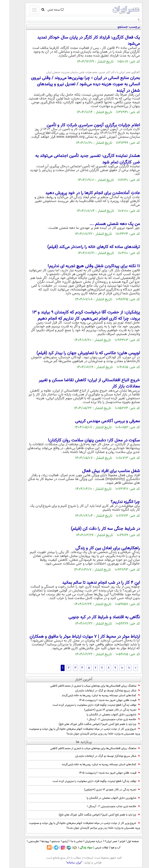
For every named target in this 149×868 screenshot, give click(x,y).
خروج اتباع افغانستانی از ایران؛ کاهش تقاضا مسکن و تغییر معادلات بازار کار (80, 383)
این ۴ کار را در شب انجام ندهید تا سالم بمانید (92, 583)
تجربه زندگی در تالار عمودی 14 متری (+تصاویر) (103, 710)
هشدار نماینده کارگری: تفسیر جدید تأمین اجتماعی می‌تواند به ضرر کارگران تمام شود (78, 159)
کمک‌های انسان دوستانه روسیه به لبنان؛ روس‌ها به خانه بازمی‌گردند (92, 695)
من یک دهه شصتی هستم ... (106, 224)
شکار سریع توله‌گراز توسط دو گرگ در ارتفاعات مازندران (98, 691)
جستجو (47, 841)
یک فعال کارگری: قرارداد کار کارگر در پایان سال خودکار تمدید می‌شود (79, 41)
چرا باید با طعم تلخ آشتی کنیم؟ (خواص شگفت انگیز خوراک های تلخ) (90, 724)
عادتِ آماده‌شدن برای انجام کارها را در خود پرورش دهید (83, 193)
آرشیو (56, 841)
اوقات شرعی (92, 848)
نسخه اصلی (46, 10)
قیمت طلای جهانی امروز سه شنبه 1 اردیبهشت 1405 (100, 700)
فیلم (113, 841)
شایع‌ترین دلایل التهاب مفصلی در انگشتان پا (104, 715)
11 (120, 668)
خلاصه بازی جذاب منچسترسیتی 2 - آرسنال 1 (104, 719)
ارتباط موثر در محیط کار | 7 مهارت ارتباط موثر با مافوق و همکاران (76, 637)
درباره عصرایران (84, 841)
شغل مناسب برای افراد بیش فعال (102, 471)
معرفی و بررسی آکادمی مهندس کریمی (98, 421)
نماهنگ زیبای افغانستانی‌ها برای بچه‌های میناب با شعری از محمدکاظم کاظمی (86, 686)
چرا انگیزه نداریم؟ (116, 502)
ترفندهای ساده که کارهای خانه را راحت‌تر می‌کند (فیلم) (84, 247)
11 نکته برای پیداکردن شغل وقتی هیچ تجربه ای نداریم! (85, 266)
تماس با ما (68, 841)
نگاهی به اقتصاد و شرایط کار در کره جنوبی (95, 617)
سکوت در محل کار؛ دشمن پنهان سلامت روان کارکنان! (85, 440)
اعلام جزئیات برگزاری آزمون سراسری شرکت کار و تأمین (84, 125)
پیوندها (36, 841)
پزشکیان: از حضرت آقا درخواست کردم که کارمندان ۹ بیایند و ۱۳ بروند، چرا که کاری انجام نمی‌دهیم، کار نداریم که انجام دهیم (77, 316)
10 (113, 668)
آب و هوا (106, 848)
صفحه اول (124, 841)
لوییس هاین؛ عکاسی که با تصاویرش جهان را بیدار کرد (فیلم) (79, 353)
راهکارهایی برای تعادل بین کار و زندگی (98, 548)
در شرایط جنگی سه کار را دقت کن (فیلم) (96, 529)
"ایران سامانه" (65, 863)
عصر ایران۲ (102, 841)
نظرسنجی (24, 841)
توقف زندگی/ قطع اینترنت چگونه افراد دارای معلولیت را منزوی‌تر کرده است (87, 705)
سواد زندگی (77, 848)
